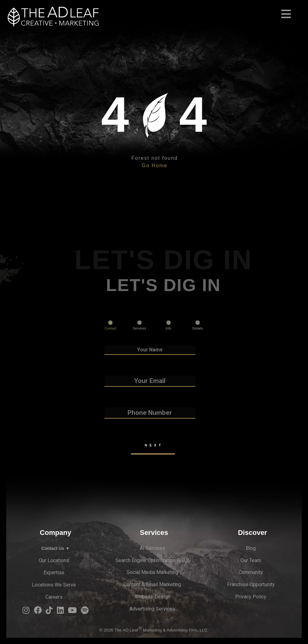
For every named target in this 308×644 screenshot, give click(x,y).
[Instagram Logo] (26, 612)
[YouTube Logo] (72, 612)
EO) (185, 560)
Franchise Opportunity (251, 584)
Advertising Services (152, 609)
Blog (251, 548)
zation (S (172, 560)
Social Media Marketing (152, 572)
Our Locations (54, 560)
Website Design (152, 597)
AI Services (152, 548)
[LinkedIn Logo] (60, 612)
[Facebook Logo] (38, 612)
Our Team (251, 560)
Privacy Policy (251, 597)
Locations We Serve (54, 585)
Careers (54, 597)
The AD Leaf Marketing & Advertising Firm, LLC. (162, 630)
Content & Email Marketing (152, 584)
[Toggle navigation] (154, 11)
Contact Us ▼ (56, 548)
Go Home (154, 166)
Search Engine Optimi (139, 560)
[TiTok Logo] (49, 612)
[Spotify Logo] (85, 612)
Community (251, 572)
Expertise (54, 573)
